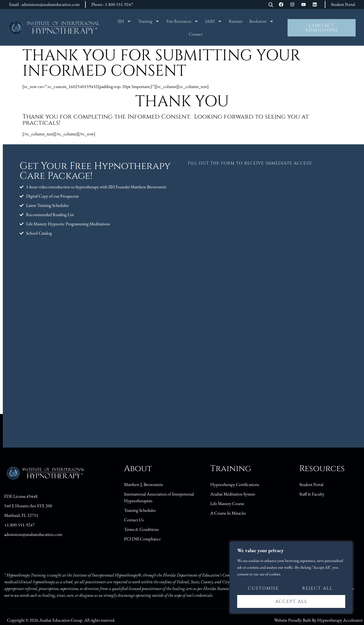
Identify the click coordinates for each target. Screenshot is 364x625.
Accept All (291, 601)
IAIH (214, 21)
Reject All (317, 589)
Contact (196, 34)
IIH (124, 21)
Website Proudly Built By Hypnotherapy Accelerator (318, 620)
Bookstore (262, 21)
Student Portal (343, 4)
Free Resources (182, 21)
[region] (291, 578)
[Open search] (271, 5)
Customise (263, 589)
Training (149, 21)
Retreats (236, 21)
